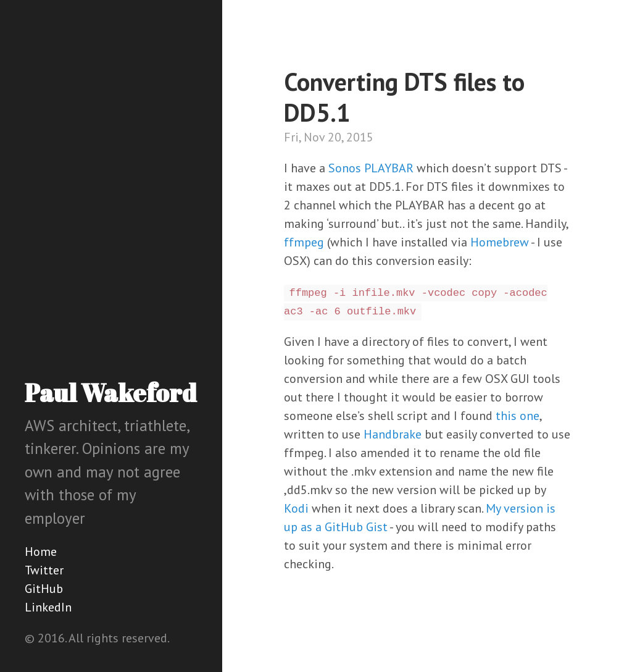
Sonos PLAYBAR (371, 168)
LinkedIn (48, 607)
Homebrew (500, 242)
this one (518, 416)
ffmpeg (304, 242)
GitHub (44, 589)
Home (41, 552)
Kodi (296, 508)
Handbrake (393, 434)
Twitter (44, 570)
